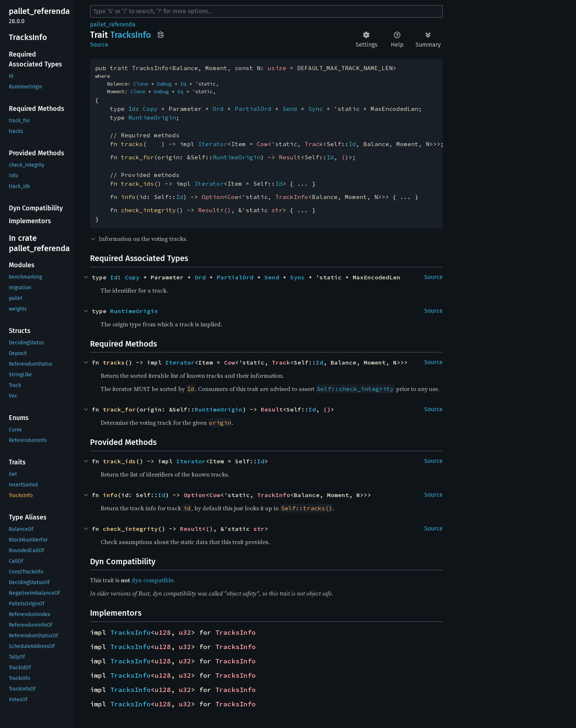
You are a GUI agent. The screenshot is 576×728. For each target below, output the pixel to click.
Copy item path (161, 35)
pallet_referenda (113, 24)
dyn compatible (152, 580)
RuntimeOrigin (152, 117)
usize (277, 68)
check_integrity (148, 210)
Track (314, 144)
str (277, 210)
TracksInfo (130, 632)
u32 (185, 632)
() (345, 157)
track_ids (137, 184)
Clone (141, 84)
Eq (183, 84)
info (128, 197)
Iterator (213, 144)
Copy (150, 109)
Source (99, 45)
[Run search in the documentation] (266, 11)
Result (290, 157)
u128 (163, 632)
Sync (316, 109)
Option (213, 197)
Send (290, 109)
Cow (262, 144)
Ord (218, 109)
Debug (164, 84)
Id (132, 109)
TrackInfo (292, 197)
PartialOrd (253, 109)
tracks (132, 144)
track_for (137, 157)
